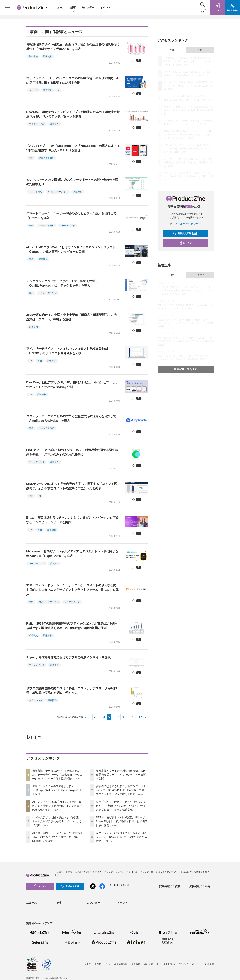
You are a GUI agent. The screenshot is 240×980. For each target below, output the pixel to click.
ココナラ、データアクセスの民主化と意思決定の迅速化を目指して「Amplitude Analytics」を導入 (71, 418)
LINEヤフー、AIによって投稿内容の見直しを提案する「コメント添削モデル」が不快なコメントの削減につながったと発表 (72, 486)
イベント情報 (36, 192)
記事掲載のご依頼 (170, 886)
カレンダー (88, 8)
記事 (73, 8)
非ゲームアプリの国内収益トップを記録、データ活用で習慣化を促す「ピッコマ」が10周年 (57, 821)
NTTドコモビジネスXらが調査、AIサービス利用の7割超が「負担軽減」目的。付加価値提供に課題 (122, 821)
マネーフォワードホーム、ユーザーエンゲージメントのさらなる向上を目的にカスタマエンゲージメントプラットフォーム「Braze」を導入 (73, 590)
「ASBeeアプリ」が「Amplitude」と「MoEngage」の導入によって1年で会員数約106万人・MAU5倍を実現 (73, 148)
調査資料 (48, 57)
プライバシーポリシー (190, 959)
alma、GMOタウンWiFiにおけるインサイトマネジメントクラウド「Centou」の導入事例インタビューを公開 (71, 249)
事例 (31, 158)
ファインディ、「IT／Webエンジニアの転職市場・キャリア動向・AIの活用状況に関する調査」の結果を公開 (73, 80)
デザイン (52, 361)
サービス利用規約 (166, 959)
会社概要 (148, 959)
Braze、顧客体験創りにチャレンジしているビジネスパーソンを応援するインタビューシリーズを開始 (72, 520)
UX (30, 361)
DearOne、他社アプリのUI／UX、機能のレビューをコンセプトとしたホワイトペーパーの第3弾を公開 (72, 385)
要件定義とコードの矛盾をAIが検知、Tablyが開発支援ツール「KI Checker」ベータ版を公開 (121, 775)
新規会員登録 (185, 233)
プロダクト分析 (37, 124)
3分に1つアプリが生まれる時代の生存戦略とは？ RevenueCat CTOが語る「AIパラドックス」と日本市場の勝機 (186, 323)
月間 (200, 50)
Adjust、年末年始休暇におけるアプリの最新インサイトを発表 (68, 657)
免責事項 (136, 959)
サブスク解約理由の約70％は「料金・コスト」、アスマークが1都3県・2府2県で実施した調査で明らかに (72, 691)
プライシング (36, 700)
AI (58, 90)
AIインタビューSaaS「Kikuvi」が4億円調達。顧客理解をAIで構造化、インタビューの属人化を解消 (57, 806)
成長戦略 (33, 636)
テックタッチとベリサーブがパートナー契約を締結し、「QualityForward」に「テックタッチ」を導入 (64, 283)
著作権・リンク (102, 959)
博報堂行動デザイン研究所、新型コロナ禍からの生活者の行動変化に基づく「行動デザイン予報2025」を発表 (73, 47)
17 (140, 717)
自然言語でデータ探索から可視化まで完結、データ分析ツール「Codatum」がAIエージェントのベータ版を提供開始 (57, 775)
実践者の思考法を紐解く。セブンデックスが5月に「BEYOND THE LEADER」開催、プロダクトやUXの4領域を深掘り (121, 790)
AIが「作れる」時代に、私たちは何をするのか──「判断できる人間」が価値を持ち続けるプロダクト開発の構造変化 (121, 806)
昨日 (172, 50)
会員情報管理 (121, 959)
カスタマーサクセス (58, 192)
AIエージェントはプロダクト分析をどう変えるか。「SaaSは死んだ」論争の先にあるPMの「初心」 (121, 837)
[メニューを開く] (7, 8)
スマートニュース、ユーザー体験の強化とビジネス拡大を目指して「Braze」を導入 (71, 216)
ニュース (60, 8)
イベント (105, 8)
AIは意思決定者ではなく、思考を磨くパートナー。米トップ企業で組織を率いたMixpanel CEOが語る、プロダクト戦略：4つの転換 (186, 290)
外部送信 (209, 959)
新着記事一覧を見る (186, 369)
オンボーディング (48, 293)
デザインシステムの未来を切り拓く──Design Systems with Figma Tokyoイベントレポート (58, 790)
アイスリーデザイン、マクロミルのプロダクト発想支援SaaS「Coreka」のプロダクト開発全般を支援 (67, 351)
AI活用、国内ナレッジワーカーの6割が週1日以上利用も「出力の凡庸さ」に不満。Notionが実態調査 (57, 837)
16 (134, 717)
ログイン (185, 243)
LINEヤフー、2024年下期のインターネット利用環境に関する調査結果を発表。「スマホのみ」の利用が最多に (72, 452)
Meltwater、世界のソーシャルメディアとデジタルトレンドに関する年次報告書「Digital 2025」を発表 (72, 554)
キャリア (33, 90)
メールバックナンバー (186, 224)
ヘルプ (87, 959)
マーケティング (67, 226)
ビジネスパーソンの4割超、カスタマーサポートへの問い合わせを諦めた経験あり (72, 182)
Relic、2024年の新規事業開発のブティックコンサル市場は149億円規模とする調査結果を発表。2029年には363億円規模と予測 (72, 626)
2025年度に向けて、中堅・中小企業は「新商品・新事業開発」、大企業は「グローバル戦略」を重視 (72, 317)
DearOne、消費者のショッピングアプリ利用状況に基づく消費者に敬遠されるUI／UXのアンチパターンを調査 (73, 114)
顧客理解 (33, 57)
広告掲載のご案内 (200, 886)
